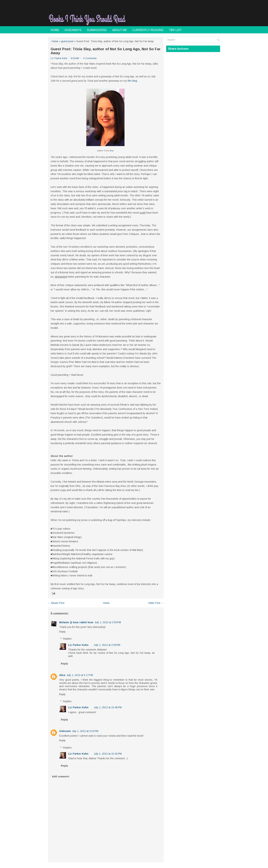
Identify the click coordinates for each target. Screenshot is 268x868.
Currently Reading (148, 30)
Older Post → (156, 603)
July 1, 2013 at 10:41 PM (108, 754)
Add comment (61, 776)
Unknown (65, 731)
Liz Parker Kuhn (78, 645)
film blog (132, 81)
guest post (67, 41)
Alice (62, 675)
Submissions (97, 30)
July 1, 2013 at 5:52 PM (85, 731)
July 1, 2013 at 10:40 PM (108, 707)
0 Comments (90, 58)
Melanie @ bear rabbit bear (76, 622)
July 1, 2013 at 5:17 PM (80, 675)
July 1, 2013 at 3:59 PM (107, 645)
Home (55, 30)
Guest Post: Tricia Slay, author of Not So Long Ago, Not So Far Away (106, 51)
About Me (120, 30)
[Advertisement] (178, 17)
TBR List (175, 30)
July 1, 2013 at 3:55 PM (108, 622)
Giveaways (73, 30)
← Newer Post (56, 603)
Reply (62, 632)
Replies (67, 639)
